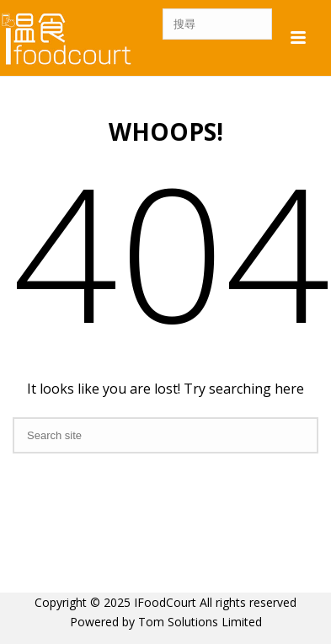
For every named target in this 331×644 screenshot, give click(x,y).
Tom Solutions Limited (200, 622)
